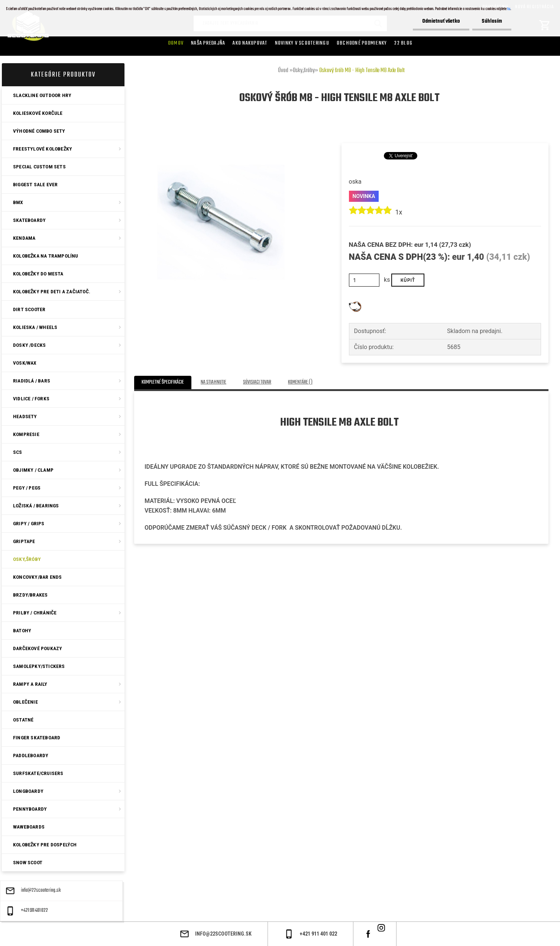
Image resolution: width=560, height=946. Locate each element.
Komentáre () (300, 382)
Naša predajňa (208, 43)
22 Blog (403, 43)
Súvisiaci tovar (257, 382)
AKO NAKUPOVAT (250, 43)
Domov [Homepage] (176, 43)
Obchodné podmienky (362, 43)
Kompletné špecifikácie (163, 382)
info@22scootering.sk (41, 891)
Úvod (283, 71)
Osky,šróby (304, 71)
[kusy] (364, 280)
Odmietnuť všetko (441, 21)
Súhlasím (492, 21)
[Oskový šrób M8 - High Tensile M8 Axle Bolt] (221, 133)
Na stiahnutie (213, 382)
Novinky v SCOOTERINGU (302, 43)
